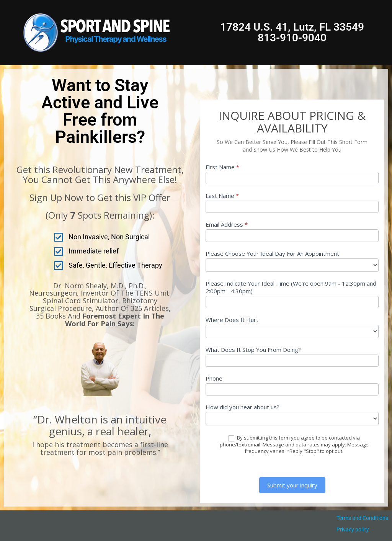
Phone (214, 378)
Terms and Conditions (362, 518)
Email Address (227, 224)
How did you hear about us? (243, 407)
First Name (222, 167)
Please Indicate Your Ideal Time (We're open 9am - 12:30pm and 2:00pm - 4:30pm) (291, 287)
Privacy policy (353, 530)
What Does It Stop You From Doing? (253, 350)
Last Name (222, 196)
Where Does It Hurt (232, 320)
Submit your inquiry (292, 485)
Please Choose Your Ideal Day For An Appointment (272, 253)
